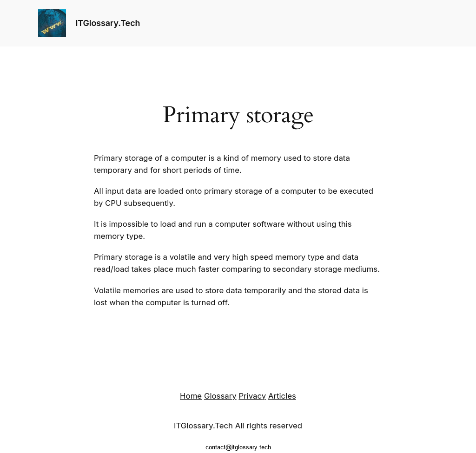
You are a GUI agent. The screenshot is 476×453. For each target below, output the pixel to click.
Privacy (252, 396)
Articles (282, 396)
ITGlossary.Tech (108, 23)
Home (191, 396)
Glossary (220, 396)
